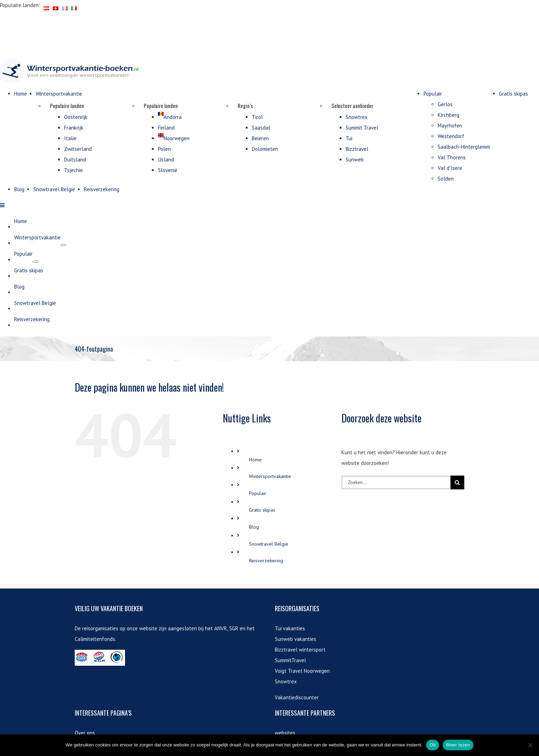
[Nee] (530, 745)
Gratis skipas (262, 489)
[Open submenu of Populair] (35, 456)
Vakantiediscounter (297, 677)
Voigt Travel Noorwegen (302, 650)
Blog (254, 506)
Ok (433, 745)
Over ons (85, 712)
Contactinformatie (95, 733)
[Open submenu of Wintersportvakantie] (63, 440)
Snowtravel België (269, 523)
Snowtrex (286, 661)
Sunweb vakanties (296, 618)
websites (285, 712)
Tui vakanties (290, 607)
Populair (258, 472)
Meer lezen (458, 745)
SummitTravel (290, 639)
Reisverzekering (266, 540)
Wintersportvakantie (270, 456)
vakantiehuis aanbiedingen (305, 728)
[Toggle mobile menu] (3, 400)
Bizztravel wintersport (300, 629)
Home (255, 439)
